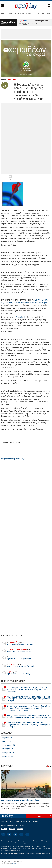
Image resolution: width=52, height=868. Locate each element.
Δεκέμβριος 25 (8, 753)
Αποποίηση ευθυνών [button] (26, 74)
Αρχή (39, 816)
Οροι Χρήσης (33, 822)
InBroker (36, 843)
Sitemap (24, 822)
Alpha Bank (21, 317)
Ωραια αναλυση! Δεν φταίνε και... (16, 658)
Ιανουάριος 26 (8, 749)
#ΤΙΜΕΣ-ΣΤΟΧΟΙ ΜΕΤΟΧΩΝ (29, 14)
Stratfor (12, 829)
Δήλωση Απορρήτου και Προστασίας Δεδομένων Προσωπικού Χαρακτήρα (26, 854)
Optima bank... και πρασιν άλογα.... (17, 673)
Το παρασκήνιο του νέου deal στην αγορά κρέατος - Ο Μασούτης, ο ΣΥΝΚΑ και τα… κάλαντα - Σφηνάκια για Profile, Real (24, 690)
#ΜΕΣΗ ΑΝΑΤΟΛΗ (8, 14)
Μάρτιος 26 (7, 741)
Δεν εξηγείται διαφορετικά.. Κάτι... (17, 643)
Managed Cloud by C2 (18, 864)
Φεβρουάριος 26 (9, 745)
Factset (20, 829)
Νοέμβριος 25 (8, 756)
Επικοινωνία (15, 822)
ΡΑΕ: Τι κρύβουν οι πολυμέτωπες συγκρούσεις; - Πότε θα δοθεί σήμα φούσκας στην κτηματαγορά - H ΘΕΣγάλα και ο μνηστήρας (26, 699)
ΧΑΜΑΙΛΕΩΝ (12, 79)
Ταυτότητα (5, 822)
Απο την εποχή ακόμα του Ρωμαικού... (18, 665)
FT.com (4, 829)
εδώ (25, 24)
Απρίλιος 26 (7, 738)
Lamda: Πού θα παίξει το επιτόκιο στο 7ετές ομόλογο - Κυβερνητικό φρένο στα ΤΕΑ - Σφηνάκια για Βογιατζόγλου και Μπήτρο (26, 725)
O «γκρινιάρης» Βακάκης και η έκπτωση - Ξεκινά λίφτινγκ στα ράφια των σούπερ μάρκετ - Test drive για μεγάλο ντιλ (26, 716)
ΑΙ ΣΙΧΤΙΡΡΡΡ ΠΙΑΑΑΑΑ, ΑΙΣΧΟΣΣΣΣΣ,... (19, 650)
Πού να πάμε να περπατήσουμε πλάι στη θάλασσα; (21, 800)
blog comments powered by (15, 459)
